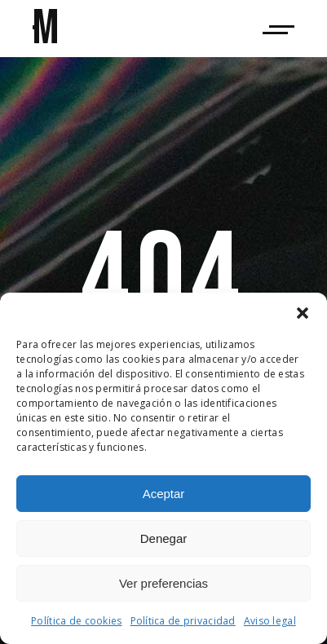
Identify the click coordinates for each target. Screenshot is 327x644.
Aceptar (164, 494)
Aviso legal (270, 621)
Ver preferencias (163, 583)
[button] (303, 313)
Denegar (164, 538)
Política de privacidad (183, 621)
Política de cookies (76, 621)
